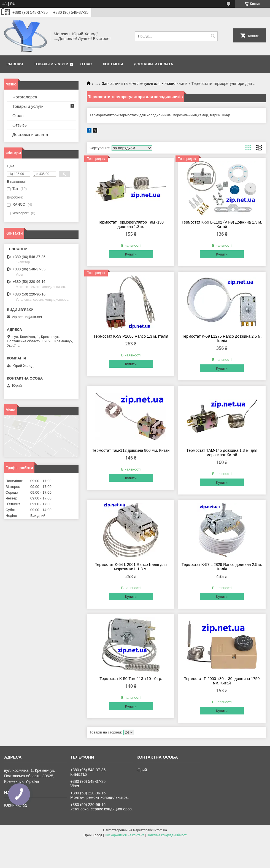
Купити (131, 254)
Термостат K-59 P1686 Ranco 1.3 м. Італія (131, 336)
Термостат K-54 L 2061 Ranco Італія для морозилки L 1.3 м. (131, 567)
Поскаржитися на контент (124, 835)
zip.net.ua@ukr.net (27, 317)
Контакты (113, 64)
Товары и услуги (51, 64)
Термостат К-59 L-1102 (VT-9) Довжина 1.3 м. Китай (222, 224)
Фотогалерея (25, 97)
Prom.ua (161, 830)
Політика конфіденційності (167, 835)
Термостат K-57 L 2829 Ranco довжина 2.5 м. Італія (222, 567)
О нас (86, 64)
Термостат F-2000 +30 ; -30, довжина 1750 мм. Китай (222, 681)
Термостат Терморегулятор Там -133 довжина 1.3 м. (131, 224)
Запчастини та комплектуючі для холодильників (145, 84)
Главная (14, 64)
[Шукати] (213, 36)
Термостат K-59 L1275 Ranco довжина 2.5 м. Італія (222, 338)
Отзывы (20, 125)
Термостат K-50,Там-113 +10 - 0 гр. (131, 679)
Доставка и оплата (153, 64)
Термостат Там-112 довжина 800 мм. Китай (131, 450)
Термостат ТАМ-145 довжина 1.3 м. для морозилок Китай (222, 453)
